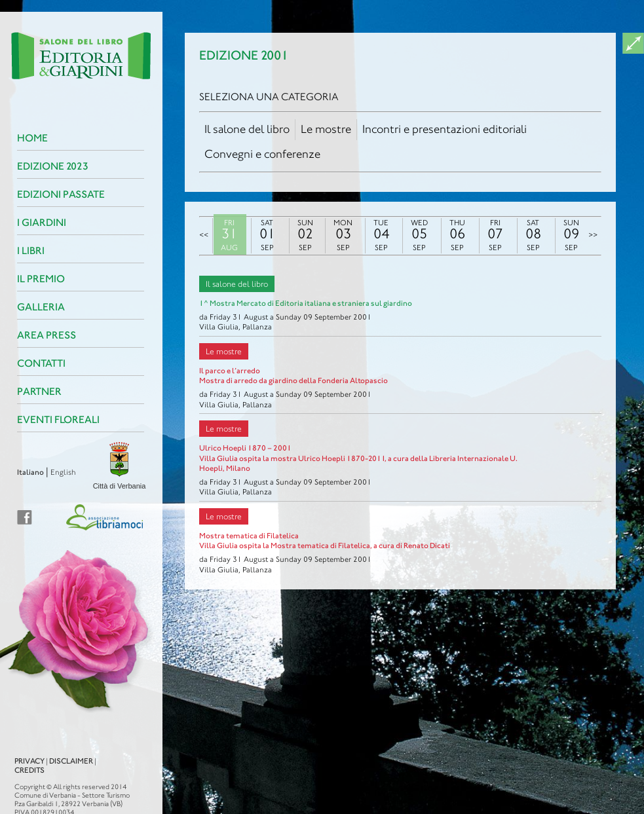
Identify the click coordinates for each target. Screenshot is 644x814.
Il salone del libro (247, 129)
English (32, 472)
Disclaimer (40, 749)
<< (204, 235)
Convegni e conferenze (262, 154)
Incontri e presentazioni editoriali (445, 129)
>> (593, 235)
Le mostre (326, 129)
